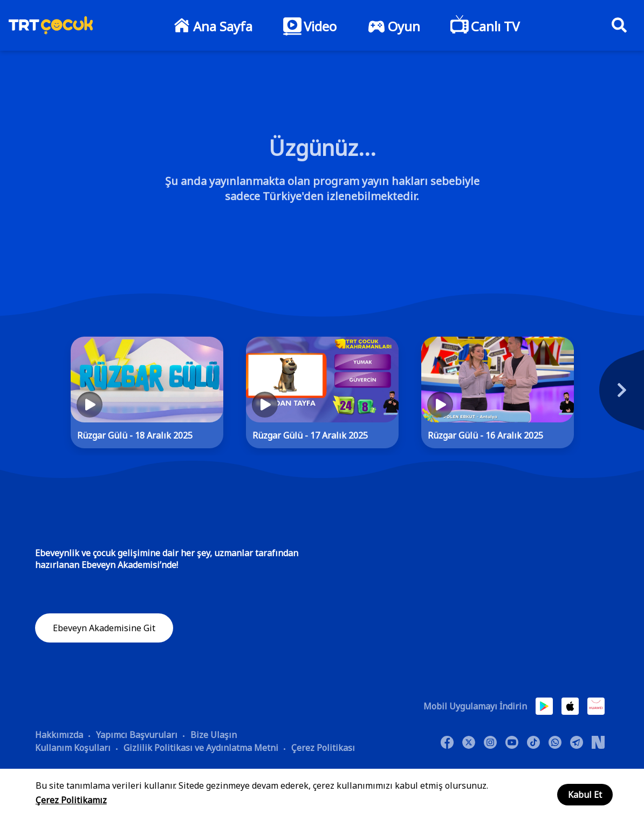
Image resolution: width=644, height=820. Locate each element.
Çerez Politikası (323, 747)
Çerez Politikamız (71, 800)
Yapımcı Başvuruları (137, 734)
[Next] (609, 395)
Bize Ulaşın (214, 734)
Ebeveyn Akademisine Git (104, 628)
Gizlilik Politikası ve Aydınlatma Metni (201, 747)
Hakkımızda (59, 734)
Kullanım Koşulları (73, 747)
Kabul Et (585, 795)
